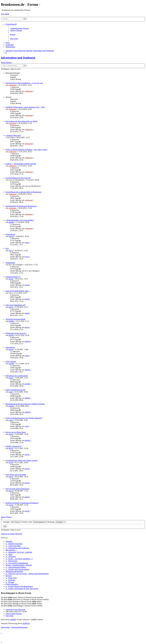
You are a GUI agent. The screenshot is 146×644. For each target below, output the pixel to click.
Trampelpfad (10, 263)
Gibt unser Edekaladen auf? (16, 305)
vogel (27, 243)
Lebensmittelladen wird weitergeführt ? (20, 220)
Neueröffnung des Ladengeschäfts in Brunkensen (23, 192)
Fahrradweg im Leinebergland (16, 376)
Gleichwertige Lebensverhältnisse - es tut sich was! (24, 83)
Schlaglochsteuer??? (13, 277)
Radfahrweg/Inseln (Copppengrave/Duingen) (22, 503)
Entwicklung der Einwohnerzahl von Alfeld (21, 121)
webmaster (13, 85)
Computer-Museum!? (13, 135)
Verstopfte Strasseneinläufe (15, 319)
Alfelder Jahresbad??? (14, 446)
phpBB (13, 620)
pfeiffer (11, 222)
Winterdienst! (10, 234)
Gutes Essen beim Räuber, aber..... (18, 291)
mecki (11, 279)
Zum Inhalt (5, 14)
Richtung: (57, 522)
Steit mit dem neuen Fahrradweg (17, 489)
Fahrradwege (10, 347)
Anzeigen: (12, 522)
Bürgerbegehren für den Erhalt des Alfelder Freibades (25, 404)
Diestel (11, 236)
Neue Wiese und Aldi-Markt (16, 475)
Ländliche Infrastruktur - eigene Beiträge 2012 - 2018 (25, 107)
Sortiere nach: (35, 522)
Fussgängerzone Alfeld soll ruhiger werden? (22, 460)
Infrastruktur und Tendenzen (18, 58)
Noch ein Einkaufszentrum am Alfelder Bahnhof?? (24, 418)
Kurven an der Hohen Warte (16, 432)
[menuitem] (19, 28)
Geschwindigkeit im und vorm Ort (18, 178)
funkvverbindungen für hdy (16, 390)
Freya (11, 251)
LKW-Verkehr (11, 362)
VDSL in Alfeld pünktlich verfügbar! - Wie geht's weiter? (26, 150)
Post (7, 248)
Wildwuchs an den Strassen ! (16, 333)
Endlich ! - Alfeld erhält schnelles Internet (21, 164)
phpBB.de (26, 623)
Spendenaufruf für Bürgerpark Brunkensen (21, 206)
